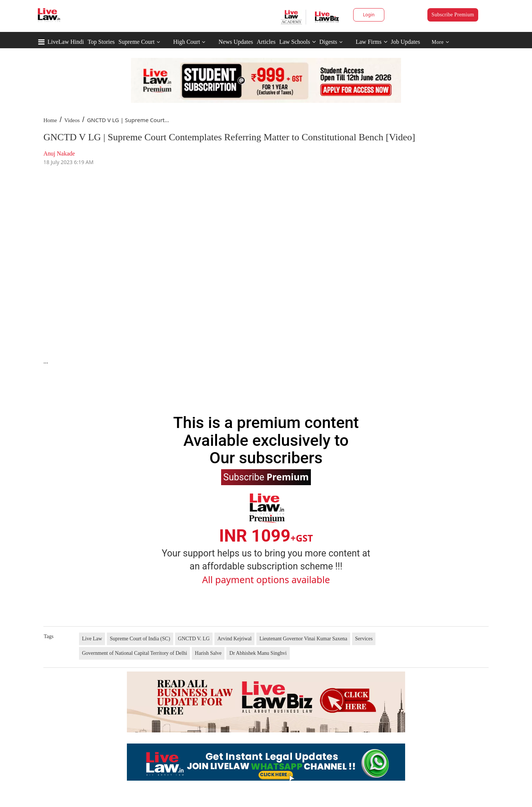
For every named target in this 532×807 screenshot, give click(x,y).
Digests (328, 42)
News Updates (236, 42)
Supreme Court (136, 42)
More (441, 42)
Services (364, 639)
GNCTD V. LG (194, 639)
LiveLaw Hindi (66, 42)
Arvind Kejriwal (234, 639)
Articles (266, 42)
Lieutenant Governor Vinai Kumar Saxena (303, 639)
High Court (187, 42)
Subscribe (266, 477)
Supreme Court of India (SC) (140, 639)
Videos (72, 120)
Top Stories (101, 42)
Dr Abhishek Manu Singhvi (258, 653)
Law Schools (298, 42)
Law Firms (372, 42)
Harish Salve (208, 653)
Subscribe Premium (453, 15)
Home (50, 120)
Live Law (92, 639)
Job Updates (406, 42)
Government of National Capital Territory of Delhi (134, 653)
